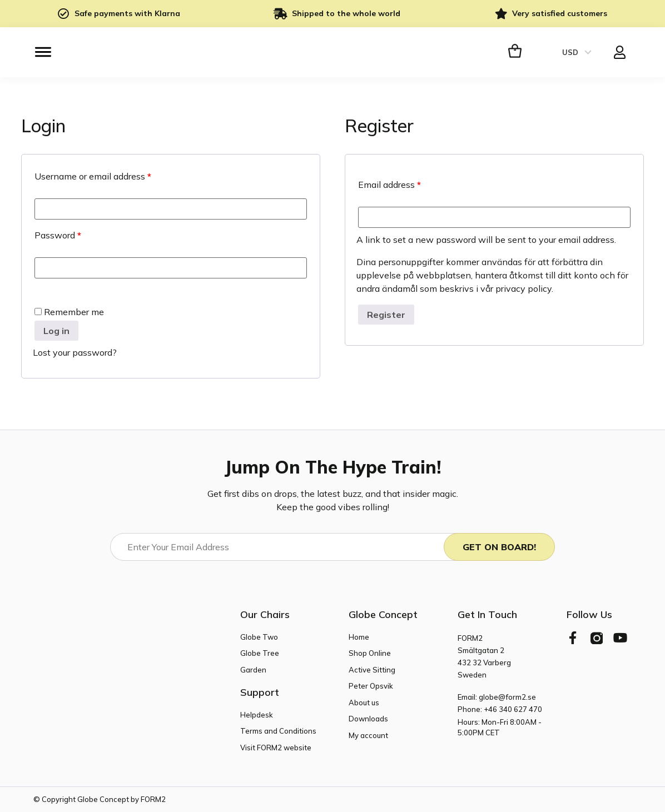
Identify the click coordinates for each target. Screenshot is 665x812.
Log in (56, 331)
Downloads (368, 719)
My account (368, 735)
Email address (389, 185)
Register (386, 315)
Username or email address (93, 176)
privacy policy (523, 288)
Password (58, 235)
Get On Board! (499, 547)
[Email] (287, 547)
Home (359, 636)
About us (364, 702)
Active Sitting (372, 669)
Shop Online (370, 653)
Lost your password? (75, 352)
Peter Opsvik (371, 686)
